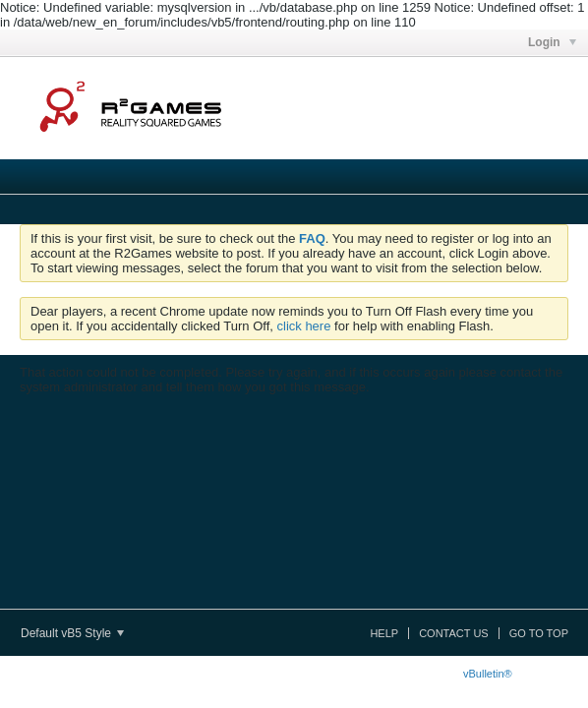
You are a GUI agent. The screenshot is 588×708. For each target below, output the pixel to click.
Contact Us (454, 633)
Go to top (539, 633)
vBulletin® (488, 674)
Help (384, 633)
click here (304, 326)
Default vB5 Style (72, 633)
